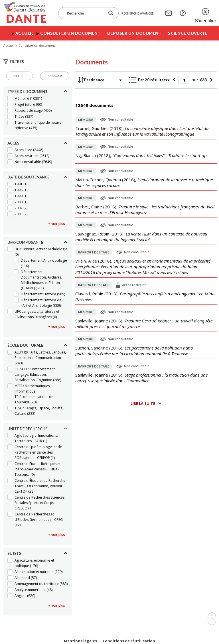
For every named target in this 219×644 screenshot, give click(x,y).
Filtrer (20, 76)
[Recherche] (84, 13)
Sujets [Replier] (14, 553)
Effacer (55, 76)
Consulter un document (70, 33)
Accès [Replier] (13, 143)
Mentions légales (80, 641)
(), (142, 131)
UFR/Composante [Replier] (25, 242)
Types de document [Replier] (28, 92)
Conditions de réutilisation (129, 641)
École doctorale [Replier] (25, 345)
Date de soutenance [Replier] (28, 177)
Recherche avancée (138, 13)
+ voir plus (57, 224)
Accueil (25, 33)
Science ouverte (188, 33)
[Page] (184, 80)
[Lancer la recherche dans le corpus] (111, 13)
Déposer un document (134, 33)
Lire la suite (143, 403)
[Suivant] (210, 80)
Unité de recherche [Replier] (27, 429)
